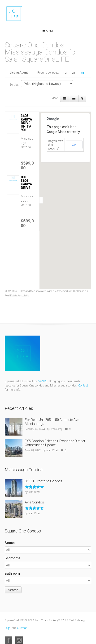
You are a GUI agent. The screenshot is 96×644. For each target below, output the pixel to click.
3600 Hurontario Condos (44, 481)
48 (82, 73)
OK (74, 145)
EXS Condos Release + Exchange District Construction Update (55, 443)
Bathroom (12, 573)
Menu (50, 31)
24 (74, 73)
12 (65, 73)
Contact (83, 386)
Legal (8, 628)
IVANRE (43, 381)
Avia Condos (34, 502)
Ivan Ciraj (56, 429)
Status (10, 543)
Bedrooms (13, 558)
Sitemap (22, 628)
